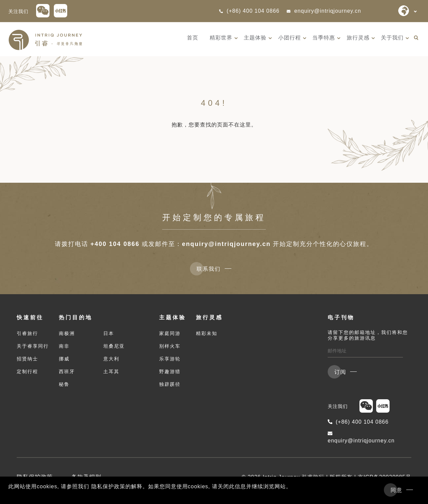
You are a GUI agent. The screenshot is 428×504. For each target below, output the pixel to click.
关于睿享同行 (33, 346)
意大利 (111, 359)
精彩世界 (221, 38)
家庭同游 (170, 333)
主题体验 (255, 38)
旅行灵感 (358, 38)
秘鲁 (64, 384)
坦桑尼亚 (114, 346)
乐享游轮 (170, 359)
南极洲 (67, 333)
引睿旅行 (27, 333)
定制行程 (27, 371)
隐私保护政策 (35, 477)
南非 (64, 346)
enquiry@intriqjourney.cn (324, 11)
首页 (193, 38)
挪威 (64, 359)
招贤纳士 (27, 359)
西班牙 (67, 371)
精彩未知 (207, 333)
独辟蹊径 (170, 384)
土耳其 (111, 371)
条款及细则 (86, 477)
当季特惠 (324, 38)
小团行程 (290, 38)
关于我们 (392, 38)
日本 (109, 333)
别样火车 (170, 346)
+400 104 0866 (115, 244)
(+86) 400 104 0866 (249, 11)
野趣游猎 (170, 371)
